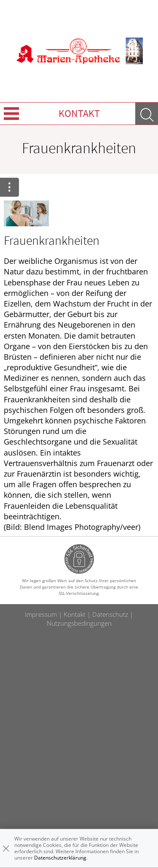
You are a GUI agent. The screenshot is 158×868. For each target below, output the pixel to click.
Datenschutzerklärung (60, 858)
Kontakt (79, 113)
